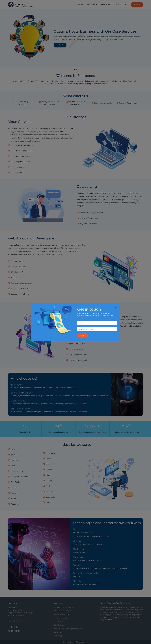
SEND (83, 336)
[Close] (116, 307)
